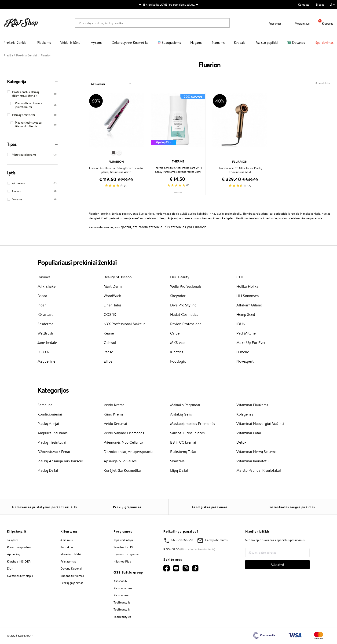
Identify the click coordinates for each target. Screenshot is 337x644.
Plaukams (44, 42)
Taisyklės (13, 540)
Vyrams (97, 42)
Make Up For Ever (251, 343)
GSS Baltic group (128, 572)
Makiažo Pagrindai (185, 405)
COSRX (110, 315)
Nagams (196, 42)
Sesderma (45, 324)
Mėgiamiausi (300, 24)
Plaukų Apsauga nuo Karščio (60, 461)
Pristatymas (68, 561)
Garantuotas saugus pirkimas (292, 507)
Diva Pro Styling (183, 305)
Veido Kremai (115, 405)
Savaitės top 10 (123, 547)
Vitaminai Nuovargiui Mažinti (260, 424)
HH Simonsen (248, 296)
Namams (218, 42)
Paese (108, 352)
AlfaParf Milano (249, 305)
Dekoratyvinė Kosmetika (130, 42)
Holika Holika (247, 286)
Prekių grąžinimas (127, 507)
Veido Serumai (115, 424)
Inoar (42, 305)
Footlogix (178, 361)
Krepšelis (324, 24)
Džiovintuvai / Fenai (54, 452)
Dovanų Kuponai (71, 569)
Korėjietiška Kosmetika (122, 470)
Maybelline (46, 361)
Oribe (175, 333)
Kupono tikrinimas (72, 576)
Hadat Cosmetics (184, 315)
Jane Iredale (47, 343)
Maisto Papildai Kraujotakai (259, 470)
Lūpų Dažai (179, 470)
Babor (42, 296)
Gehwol (110, 343)
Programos (123, 531)
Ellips (108, 361)
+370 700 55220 (181, 540)
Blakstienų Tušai (183, 452)
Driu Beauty (180, 277)
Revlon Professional (186, 324)
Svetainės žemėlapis (20, 576)
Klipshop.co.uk (123, 588)
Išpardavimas (324, 42)
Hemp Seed (246, 315)
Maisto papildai (267, 42)
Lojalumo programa (126, 554)
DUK (10, 569)
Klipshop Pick (122, 561)
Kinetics (177, 352)
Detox (241, 442)
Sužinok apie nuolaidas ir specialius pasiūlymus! (275, 540)
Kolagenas (245, 414)
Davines (44, 277)
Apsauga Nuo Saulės (120, 461)
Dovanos (299, 42)
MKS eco (177, 343)
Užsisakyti (278, 565)
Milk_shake (46, 286)
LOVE (163, 5)
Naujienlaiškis (258, 531)
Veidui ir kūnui (71, 42)
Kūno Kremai (114, 414)
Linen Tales (113, 305)
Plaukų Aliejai (48, 424)
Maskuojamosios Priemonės (193, 424)
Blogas (320, 5)
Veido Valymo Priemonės (124, 433)
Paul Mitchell (247, 333)
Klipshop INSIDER (19, 561)
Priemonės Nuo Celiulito (123, 442)
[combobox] (111, 84)
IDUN (241, 324)
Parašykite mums (216, 540)
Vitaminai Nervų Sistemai (257, 452)
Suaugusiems (171, 42)
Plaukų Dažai (48, 470)
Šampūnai (45, 405)
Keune (109, 333)
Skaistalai (178, 461)
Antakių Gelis (181, 414)
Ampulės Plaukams (53, 433)
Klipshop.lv (120, 581)
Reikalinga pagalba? (181, 531)
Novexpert (245, 361)
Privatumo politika (19, 547)
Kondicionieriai (50, 414)
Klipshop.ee (121, 595)
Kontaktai (304, 5)
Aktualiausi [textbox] (98, 84)
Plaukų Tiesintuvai (52, 442)
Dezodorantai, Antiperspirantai (129, 452)
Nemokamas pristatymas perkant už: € (45, 507)
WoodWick (112, 296)
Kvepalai (240, 42)
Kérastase (45, 315)
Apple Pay (14, 554)
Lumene (243, 352)
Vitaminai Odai (249, 433)
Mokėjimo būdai (71, 554)
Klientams (69, 531)
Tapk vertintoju (123, 540)
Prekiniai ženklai (15, 42)
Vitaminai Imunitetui (253, 461)
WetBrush (45, 333)
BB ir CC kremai (183, 442)
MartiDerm (113, 286)
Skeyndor (178, 296)
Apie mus (66, 540)
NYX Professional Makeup (125, 324)
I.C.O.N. (44, 352)
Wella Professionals (186, 286)
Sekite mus (173, 559)
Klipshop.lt (17, 531)
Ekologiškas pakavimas (210, 507)
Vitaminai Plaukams (252, 405)
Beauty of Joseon (118, 277)
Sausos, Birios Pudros (187, 433)
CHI (240, 277)
